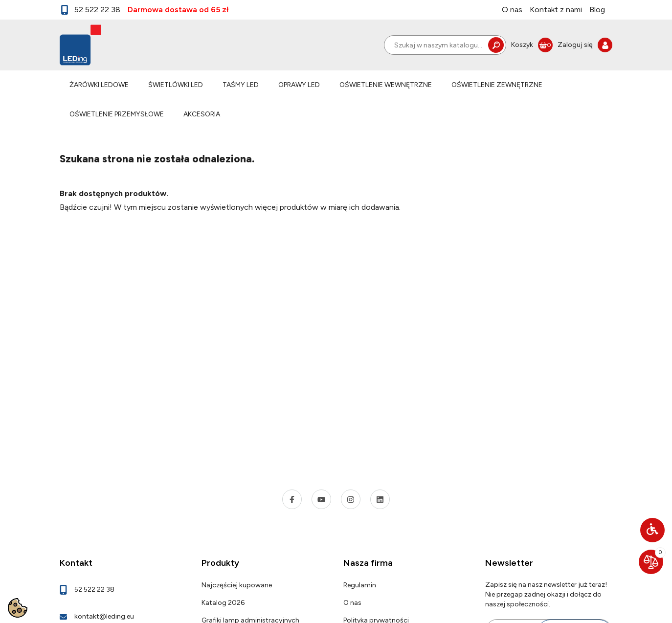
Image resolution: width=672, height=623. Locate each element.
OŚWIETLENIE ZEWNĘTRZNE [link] (497, 85)
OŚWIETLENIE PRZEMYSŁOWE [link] (117, 114)
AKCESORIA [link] (202, 114)
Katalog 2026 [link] (223, 603)
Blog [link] (597, 10)
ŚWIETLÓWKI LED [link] (176, 85)
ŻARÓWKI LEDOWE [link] (99, 85)
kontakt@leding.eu (104, 616)
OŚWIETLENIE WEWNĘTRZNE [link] (386, 85)
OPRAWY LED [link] (299, 85)
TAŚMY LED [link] (241, 85)
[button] (652, 530)
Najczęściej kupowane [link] (237, 585)
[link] (532, 45)
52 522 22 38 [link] (90, 10)
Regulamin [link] (360, 585)
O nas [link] (512, 10)
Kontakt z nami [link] (556, 10)
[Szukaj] (445, 45)
